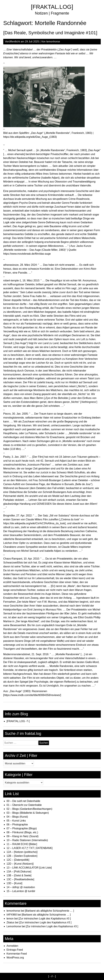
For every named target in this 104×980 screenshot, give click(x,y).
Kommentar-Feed (17, 954)
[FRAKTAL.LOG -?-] (18, 721)
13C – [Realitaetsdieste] (20, 879)
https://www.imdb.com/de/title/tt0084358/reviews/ (32, 695)
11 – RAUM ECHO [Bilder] (22, 844)
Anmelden (12, 946)
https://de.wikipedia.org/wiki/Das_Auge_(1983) (30, 137)
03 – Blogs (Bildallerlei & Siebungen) (28, 813)
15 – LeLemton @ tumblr (21, 891)
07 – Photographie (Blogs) (22, 828)
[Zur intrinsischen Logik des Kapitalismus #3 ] (45, 919)
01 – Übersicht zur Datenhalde (24, 805)
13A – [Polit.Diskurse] (19, 872)
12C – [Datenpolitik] (18, 860)
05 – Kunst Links (16, 821)
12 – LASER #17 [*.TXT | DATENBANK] (30, 848)
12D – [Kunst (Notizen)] (20, 864)
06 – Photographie (17, 825)
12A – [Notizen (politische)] (22, 852)
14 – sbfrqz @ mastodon (21, 887)
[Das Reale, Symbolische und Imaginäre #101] (50, 33)
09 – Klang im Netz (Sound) (23, 836)
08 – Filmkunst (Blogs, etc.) (22, 832)
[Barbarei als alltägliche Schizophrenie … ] (50, 911)
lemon (10, 919)
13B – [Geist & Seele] (19, 875)
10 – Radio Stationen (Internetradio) (27, 840)
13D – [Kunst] (14, 883)
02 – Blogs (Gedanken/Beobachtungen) (29, 809)
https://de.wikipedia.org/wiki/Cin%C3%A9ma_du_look (34, 523)
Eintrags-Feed (15, 950)
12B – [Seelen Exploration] (22, 856)
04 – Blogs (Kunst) (17, 817)
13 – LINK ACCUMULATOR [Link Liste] (29, 868)
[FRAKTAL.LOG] (52, 7)
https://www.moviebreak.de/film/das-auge (27, 254)
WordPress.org (15, 958)
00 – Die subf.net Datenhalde (23, 801)
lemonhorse (53, 42)
